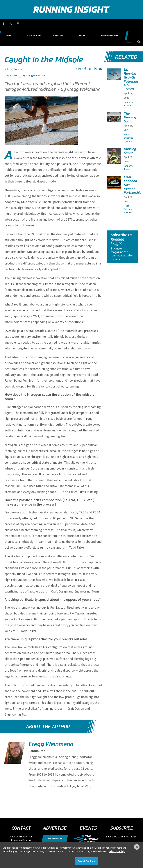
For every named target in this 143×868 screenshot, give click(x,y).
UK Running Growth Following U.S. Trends (131, 62)
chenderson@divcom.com (21, 826)
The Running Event (105, 24)
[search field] (127, 24)
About (83, 24)
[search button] (138, 24)
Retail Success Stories (129, 120)
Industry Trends (13, 52)
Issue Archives (48, 24)
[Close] (137, 847)
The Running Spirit (130, 100)
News (29, 24)
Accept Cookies (86, 861)
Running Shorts (130, 134)
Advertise (66, 24)
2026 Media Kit (55, 821)
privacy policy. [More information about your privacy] (117, 851)
